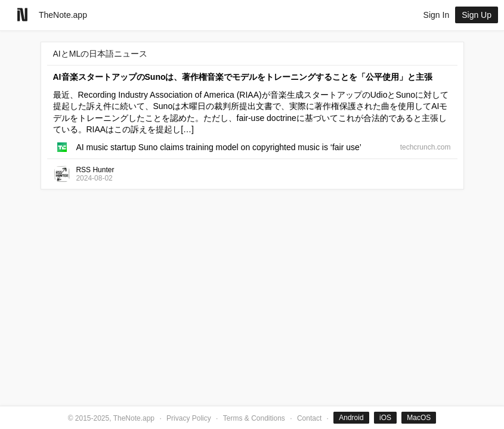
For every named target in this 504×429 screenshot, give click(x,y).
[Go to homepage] (22, 15)
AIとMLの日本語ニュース (101, 54)
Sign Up (477, 15)
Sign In (437, 15)
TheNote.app (63, 15)
